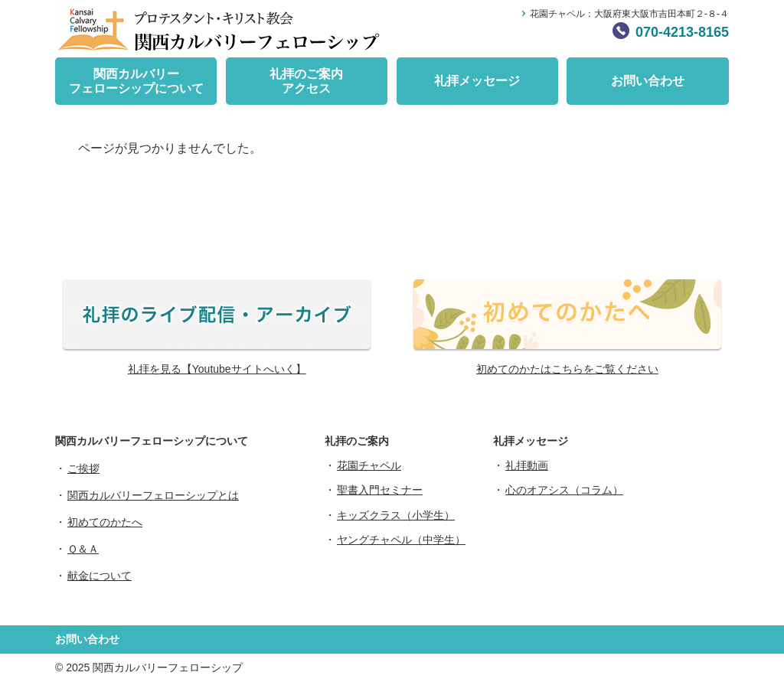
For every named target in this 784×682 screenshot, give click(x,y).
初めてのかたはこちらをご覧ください (567, 369)
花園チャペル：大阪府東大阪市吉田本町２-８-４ (629, 14)
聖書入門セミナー (380, 490)
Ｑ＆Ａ (83, 549)
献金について (100, 576)
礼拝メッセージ (477, 81)
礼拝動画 (527, 465)
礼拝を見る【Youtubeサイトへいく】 (217, 369)
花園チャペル (369, 465)
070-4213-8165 (682, 32)
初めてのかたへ (105, 522)
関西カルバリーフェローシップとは (153, 495)
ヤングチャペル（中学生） (401, 540)
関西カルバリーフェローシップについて (136, 81)
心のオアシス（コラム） (564, 490)
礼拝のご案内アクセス (306, 81)
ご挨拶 (83, 468)
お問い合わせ (648, 81)
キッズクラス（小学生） (396, 515)
